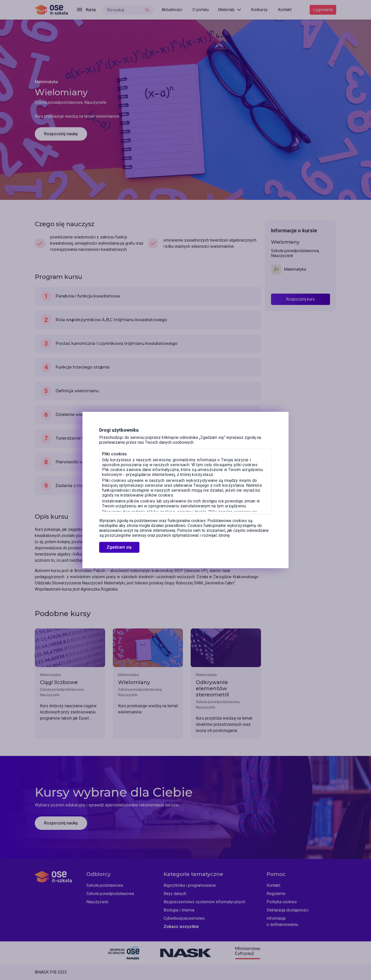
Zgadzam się (119, 547)
